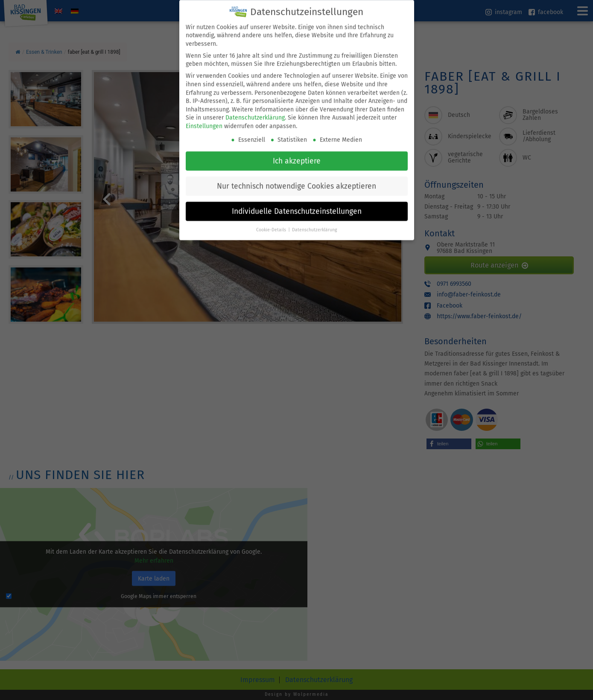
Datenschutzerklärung (255, 108)
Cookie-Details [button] (272, 220)
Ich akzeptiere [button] (297, 151)
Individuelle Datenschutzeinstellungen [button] (297, 202)
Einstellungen (204, 117)
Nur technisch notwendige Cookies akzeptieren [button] (296, 176)
